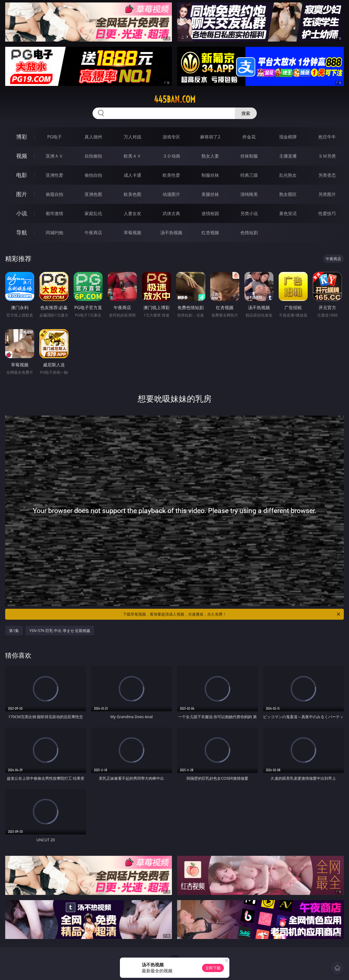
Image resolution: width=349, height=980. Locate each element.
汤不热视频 (171, 233)
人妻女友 (132, 213)
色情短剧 (249, 233)
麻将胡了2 (210, 137)
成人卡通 (132, 175)
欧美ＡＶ (132, 156)
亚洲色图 (93, 194)
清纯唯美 (249, 194)
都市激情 (54, 213)
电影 (22, 175)
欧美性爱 (171, 175)
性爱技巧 (327, 213)
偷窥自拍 (54, 194)
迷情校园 (210, 213)
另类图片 (327, 194)
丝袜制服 (249, 156)
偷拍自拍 (93, 175)
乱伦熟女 (288, 175)
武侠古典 (171, 213)
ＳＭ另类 (327, 156)
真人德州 (93, 137)
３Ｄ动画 (171, 156)
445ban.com (175, 99)
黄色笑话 (288, 213)
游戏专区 (171, 137)
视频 (22, 156)
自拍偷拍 (93, 156)
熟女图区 (288, 194)
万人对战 (132, 137)
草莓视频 (132, 233)
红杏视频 (210, 233)
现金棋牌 (288, 137)
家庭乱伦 (93, 213)
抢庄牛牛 (327, 137)
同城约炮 (54, 233)
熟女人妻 (210, 156)
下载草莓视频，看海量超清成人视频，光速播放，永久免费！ (232, 614)
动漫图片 (171, 194)
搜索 (246, 113)
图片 (22, 194)
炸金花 (249, 137)
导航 (22, 232)
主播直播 (288, 156)
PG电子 (55, 137)
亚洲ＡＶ (54, 156)
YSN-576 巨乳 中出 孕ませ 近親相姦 (60, 630)
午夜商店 (93, 233)
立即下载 (213, 968)
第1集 (14, 630)
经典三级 (249, 175)
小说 (22, 213)
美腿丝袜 (210, 194)
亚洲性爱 (54, 175)
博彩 (22, 137)
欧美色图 (132, 194)
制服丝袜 (210, 175)
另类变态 (327, 175)
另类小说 (249, 213)
